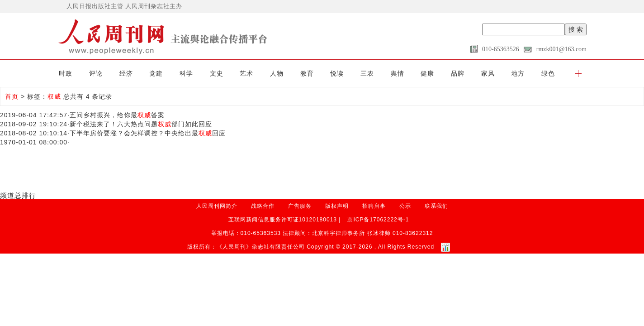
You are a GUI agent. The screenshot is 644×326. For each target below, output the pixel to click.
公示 (405, 206)
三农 (367, 73)
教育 (307, 73)
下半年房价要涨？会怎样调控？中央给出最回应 (148, 133)
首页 (12, 96)
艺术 (246, 73)
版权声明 (337, 206)
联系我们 (436, 206)
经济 (126, 73)
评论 (96, 73)
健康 (427, 73)
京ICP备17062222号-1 (378, 220)
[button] (578, 73)
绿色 (548, 73)
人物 (277, 73)
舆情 (398, 73)
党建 (156, 73)
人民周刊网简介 (217, 206)
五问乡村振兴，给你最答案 (117, 115)
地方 (518, 73)
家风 (488, 73)
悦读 (337, 73)
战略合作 (263, 206)
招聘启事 (374, 206)
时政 (66, 73)
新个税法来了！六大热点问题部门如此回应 (141, 124)
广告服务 (300, 206)
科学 (186, 73)
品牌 (458, 73)
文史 (217, 73)
